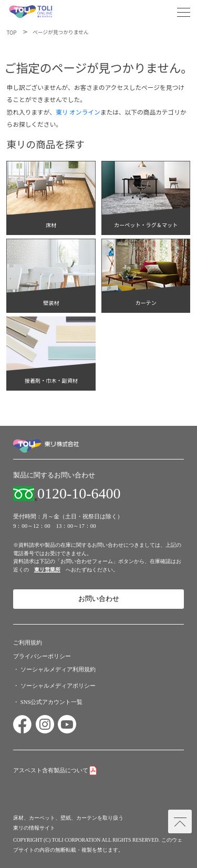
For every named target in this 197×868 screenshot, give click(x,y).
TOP (11, 33)
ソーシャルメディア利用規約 (58, 669)
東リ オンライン (78, 112)
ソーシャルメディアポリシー (58, 686)
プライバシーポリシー (42, 656)
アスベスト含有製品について (51, 770)
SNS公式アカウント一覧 (52, 702)
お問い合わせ (99, 599)
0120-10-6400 (79, 494)
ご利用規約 (28, 642)
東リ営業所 (47, 570)
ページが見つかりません (61, 32)
